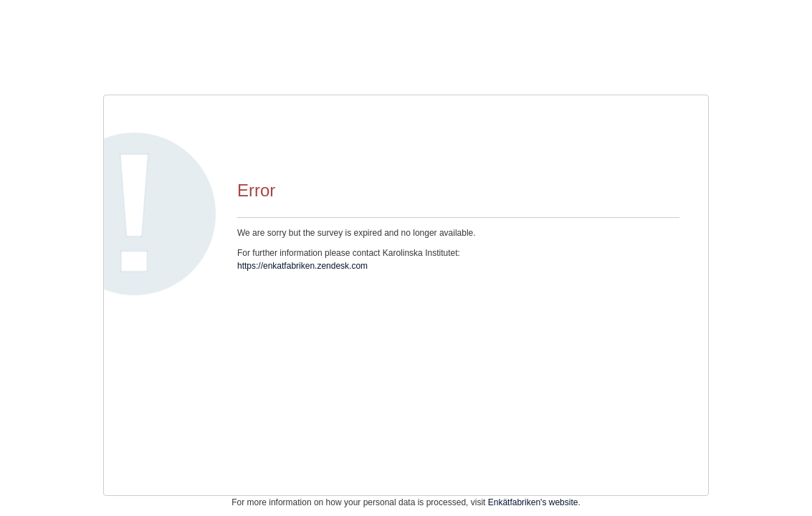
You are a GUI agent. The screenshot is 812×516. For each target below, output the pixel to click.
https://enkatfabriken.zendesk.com (302, 266)
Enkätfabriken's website (533, 502)
